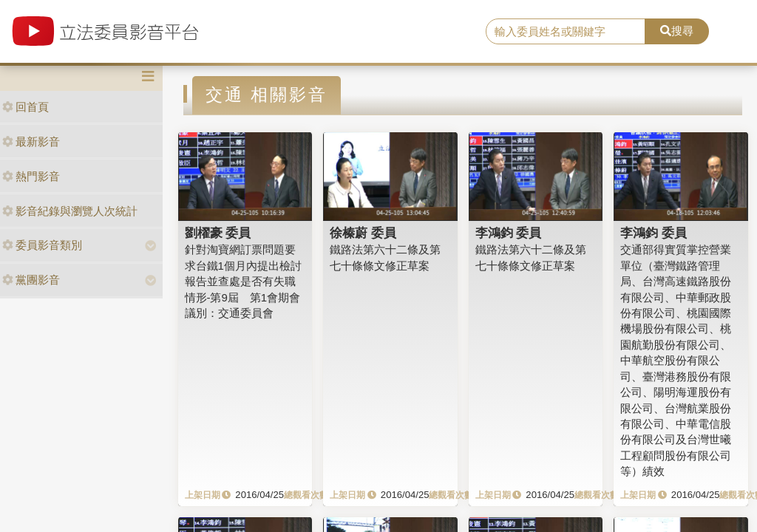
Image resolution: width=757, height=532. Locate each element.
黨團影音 (31, 280)
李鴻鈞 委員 (509, 233)
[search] (566, 32)
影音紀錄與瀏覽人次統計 (70, 211)
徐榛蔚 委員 (363, 233)
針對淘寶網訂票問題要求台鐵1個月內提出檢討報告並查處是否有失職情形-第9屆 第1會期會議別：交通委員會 (243, 281)
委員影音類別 (42, 245)
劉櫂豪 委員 (218, 233)
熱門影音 (31, 176)
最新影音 (31, 141)
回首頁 (26, 107)
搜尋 (677, 31)
